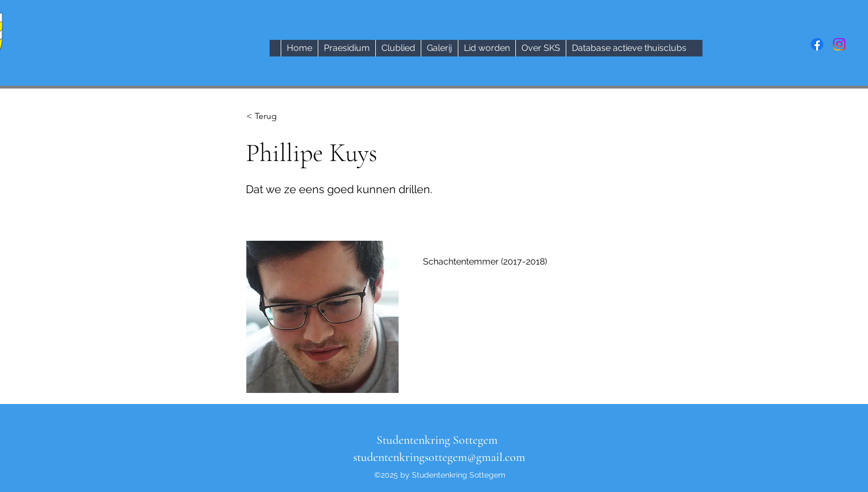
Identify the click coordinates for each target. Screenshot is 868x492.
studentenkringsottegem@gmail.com (439, 457)
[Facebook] (817, 44)
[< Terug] (283, 116)
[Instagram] (839, 44)
